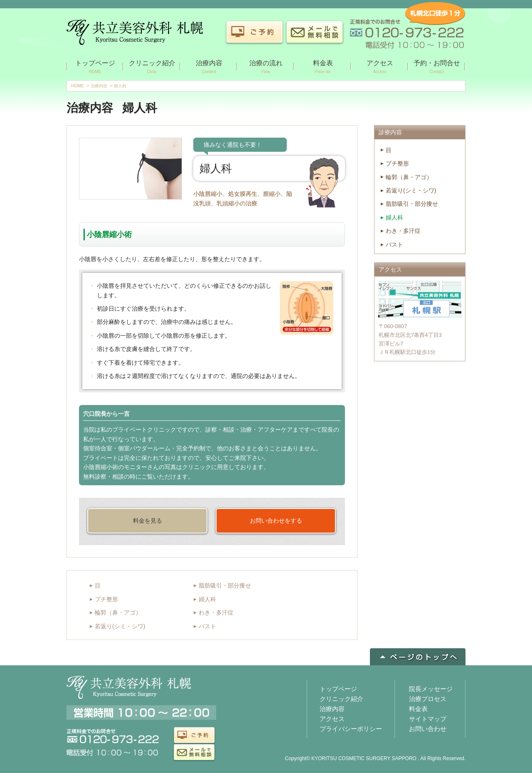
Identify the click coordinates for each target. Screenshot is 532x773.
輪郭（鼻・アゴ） (118, 612)
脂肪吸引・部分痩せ (225, 585)
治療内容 (209, 67)
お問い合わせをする (276, 521)
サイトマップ (428, 719)
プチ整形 (106, 599)
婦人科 (207, 599)
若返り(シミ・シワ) (120, 626)
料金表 (323, 67)
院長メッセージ (431, 689)
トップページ (95, 67)
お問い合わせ (428, 729)
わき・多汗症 (216, 612)
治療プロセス (428, 699)
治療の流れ (266, 67)
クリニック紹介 (341, 699)
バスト (207, 626)
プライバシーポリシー (351, 729)
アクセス (380, 67)
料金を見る (148, 521)
